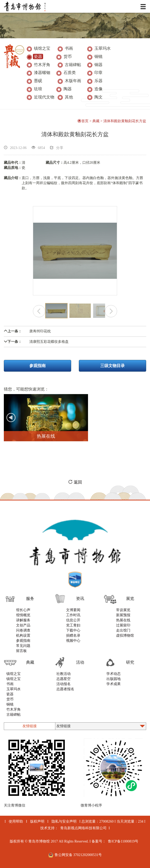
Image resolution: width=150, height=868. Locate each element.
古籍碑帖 (14, 715)
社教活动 (64, 674)
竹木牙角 (14, 709)
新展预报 (123, 615)
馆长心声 (23, 610)
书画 (10, 684)
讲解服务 (23, 620)
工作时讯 (73, 615)
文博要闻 (73, 610)
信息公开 (73, 620)
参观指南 (37, 366)
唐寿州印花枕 (27, 331)
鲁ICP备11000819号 (123, 841)
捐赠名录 (73, 636)
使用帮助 (16, 821)
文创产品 (23, 625)
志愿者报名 (65, 689)
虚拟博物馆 (125, 636)
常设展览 (123, 610)
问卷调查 (23, 630)
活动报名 (64, 684)
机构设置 (23, 636)
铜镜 (10, 704)
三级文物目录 (112, 366)
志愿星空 (64, 679)
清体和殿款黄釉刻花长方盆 (125, 121)
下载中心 (73, 630)
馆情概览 (23, 615)
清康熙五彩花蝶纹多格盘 (36, 342)
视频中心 (73, 641)
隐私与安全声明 (64, 821)
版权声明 (37, 821)
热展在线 (123, 620)
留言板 (21, 651)
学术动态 (114, 674)
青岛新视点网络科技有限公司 (83, 828)
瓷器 (10, 694)
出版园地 (114, 679)
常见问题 (23, 646)
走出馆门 (123, 630)
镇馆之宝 (14, 674)
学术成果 (114, 684)
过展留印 (123, 625)
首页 (83, 121)
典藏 (96, 121)
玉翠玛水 (14, 689)
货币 (10, 699)
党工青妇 (73, 625)
